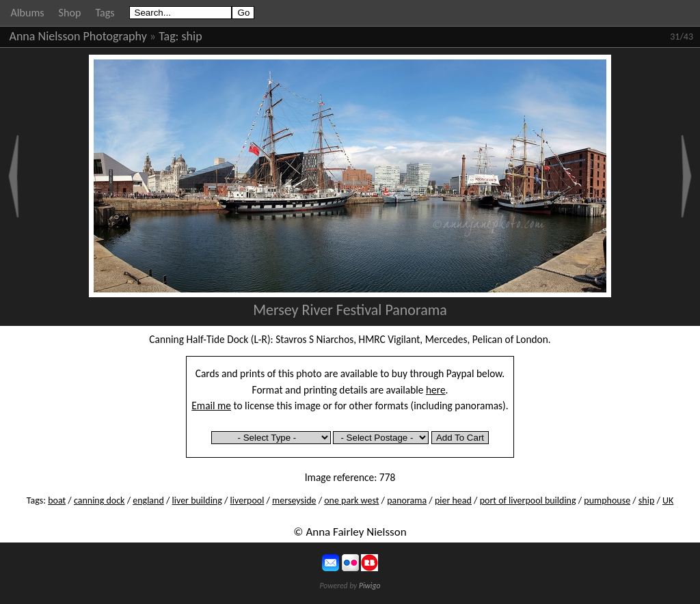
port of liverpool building (528, 500)
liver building (197, 500)
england (148, 500)
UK (668, 500)
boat (57, 500)
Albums (28, 13)
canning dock (99, 500)
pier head (453, 500)
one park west (351, 500)
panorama (407, 500)
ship (192, 36)
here (436, 390)
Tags (105, 13)
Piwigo (370, 586)
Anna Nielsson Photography (78, 36)
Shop (70, 13)
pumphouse (607, 500)
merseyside (294, 500)
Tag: (169, 36)
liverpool (247, 500)
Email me (211, 406)
